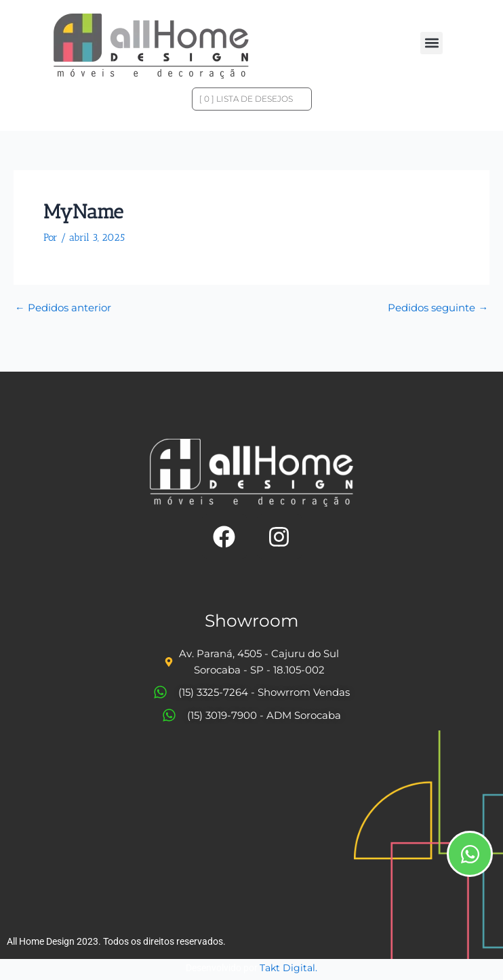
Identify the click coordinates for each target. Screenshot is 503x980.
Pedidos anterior (63, 308)
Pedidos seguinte (438, 308)
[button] (431, 43)
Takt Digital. (288, 968)
